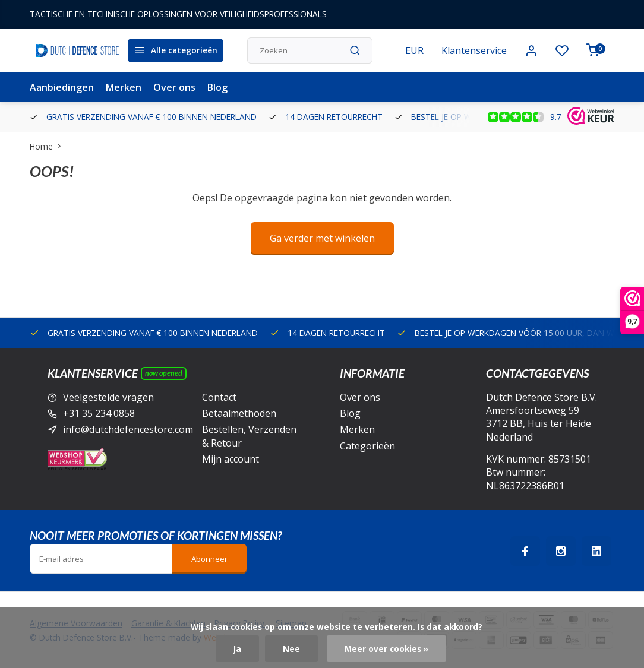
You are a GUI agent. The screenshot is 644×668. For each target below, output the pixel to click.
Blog (217, 87)
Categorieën (367, 446)
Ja (237, 649)
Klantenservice (474, 50)
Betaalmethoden (239, 413)
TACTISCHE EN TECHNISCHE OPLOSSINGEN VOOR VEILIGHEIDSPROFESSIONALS (178, 14)
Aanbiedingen (62, 87)
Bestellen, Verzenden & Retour (249, 436)
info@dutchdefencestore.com (128, 429)
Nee (291, 649)
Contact (219, 397)
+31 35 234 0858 (99, 413)
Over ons (174, 87)
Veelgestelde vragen (108, 397)
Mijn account (231, 459)
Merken (124, 87)
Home (48, 146)
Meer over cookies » (386, 649)
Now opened (164, 373)
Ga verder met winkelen (322, 238)
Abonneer (209, 559)
